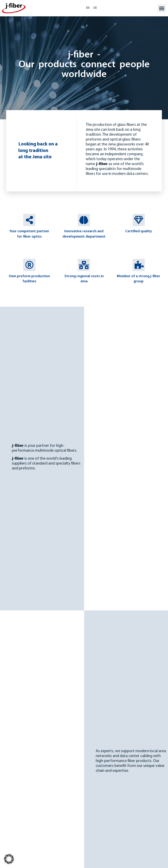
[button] (162, 8)
